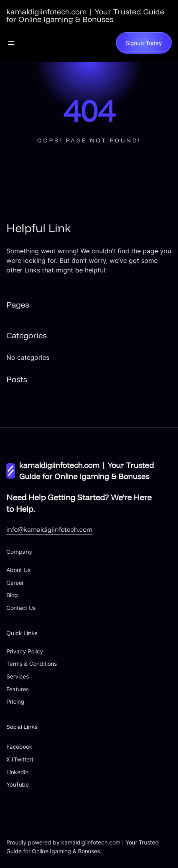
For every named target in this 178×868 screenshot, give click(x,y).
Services (18, 676)
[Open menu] (11, 43)
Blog (12, 595)
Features (18, 689)
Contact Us (21, 608)
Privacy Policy (25, 651)
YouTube (18, 784)
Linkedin (17, 772)
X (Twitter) (20, 759)
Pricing (15, 701)
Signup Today (144, 43)
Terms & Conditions (32, 664)
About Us (18, 570)
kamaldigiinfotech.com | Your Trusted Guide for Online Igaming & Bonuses (85, 15)
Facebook (19, 747)
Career (15, 583)
